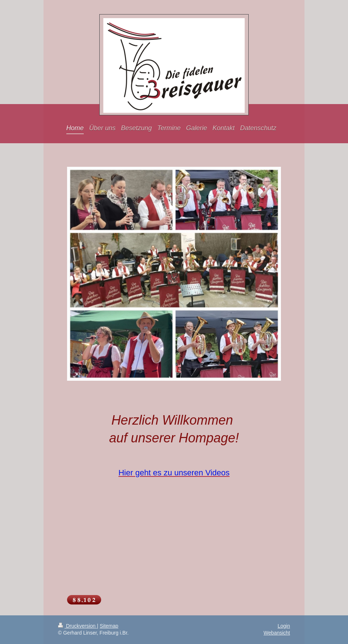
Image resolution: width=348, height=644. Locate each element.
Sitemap (109, 626)
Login (284, 626)
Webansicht (277, 633)
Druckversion (77, 626)
